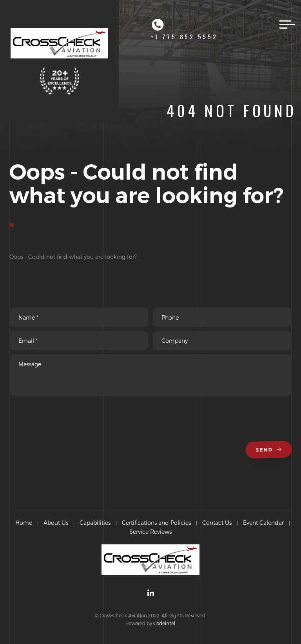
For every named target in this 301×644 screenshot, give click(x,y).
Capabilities (95, 523)
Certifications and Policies (156, 523)
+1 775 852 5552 (184, 29)
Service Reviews (150, 532)
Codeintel (164, 623)
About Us (56, 523)
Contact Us (217, 523)
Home (24, 523)
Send (270, 450)
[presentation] (69, 422)
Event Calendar (263, 523)
